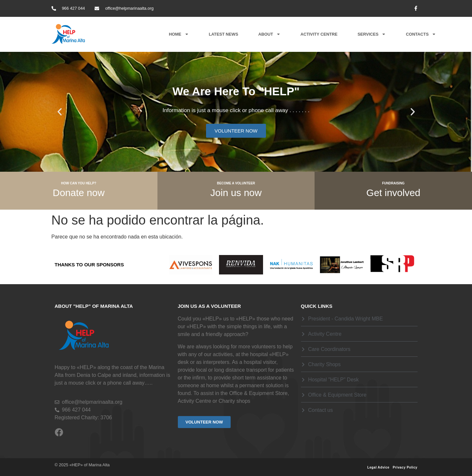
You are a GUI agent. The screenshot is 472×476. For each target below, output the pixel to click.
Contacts (421, 34)
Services (372, 34)
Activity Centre (319, 34)
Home (179, 34)
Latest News (223, 34)
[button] (60, 112)
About (269, 34)
